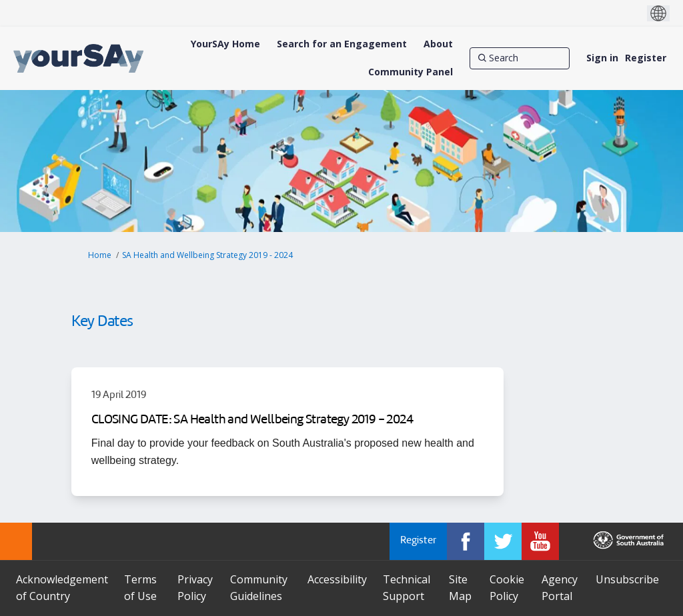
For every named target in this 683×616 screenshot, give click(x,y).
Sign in (602, 58)
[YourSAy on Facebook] (466, 541)
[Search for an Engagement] (342, 44)
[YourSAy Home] (225, 44)
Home (100, 255)
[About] (438, 44)
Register (646, 58)
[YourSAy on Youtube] (540, 541)
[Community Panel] (411, 72)
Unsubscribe (627, 579)
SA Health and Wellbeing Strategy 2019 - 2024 (207, 255)
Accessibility (337, 579)
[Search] (520, 58)
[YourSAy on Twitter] (503, 541)
